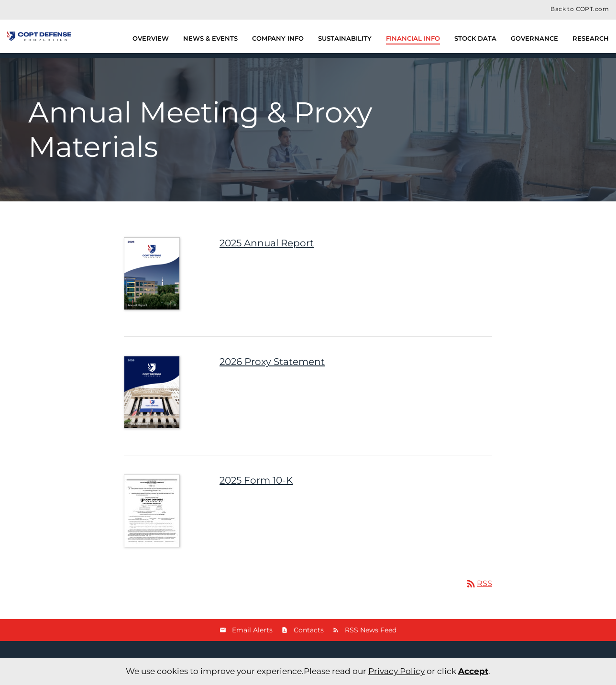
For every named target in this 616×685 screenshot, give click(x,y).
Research (591, 38)
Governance (534, 38)
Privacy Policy (396, 671)
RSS (479, 583)
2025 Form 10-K (256, 480)
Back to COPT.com (580, 9)
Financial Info (413, 38)
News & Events (210, 38)
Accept (473, 671)
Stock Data (475, 38)
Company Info (278, 38)
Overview (151, 38)
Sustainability (345, 38)
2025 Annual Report (267, 243)
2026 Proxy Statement (272, 362)
